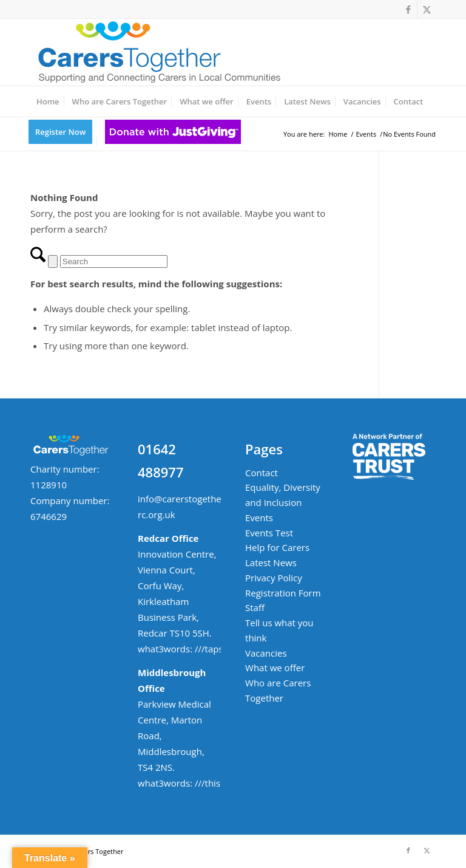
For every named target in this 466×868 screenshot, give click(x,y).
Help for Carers (277, 547)
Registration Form (283, 593)
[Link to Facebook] (408, 9)
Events (259, 518)
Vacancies (266, 653)
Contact (262, 473)
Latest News (271, 562)
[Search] (114, 261)
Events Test (269, 533)
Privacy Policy (274, 578)
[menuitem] (48, 101)
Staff (255, 607)
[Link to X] (427, 9)
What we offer (275, 668)
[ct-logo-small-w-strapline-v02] (158, 52)
